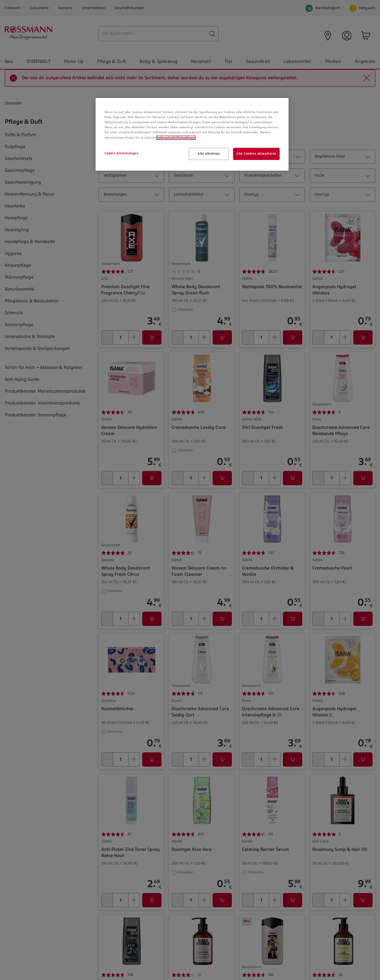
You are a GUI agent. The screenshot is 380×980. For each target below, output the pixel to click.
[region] (192, 134)
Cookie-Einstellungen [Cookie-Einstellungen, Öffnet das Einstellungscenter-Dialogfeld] (121, 153)
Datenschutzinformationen (176, 138)
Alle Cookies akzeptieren (256, 154)
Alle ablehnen (209, 154)
